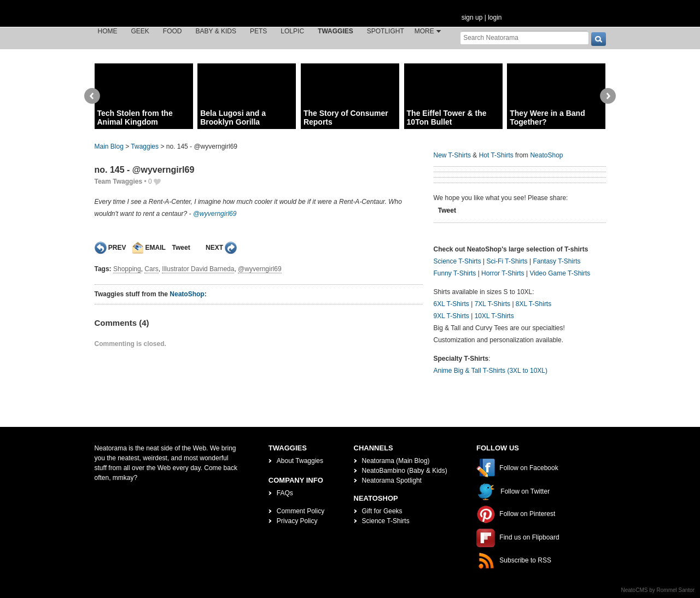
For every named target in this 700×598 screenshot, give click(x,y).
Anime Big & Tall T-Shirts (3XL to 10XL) (491, 371)
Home (108, 31)
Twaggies (336, 31)
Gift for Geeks (382, 511)
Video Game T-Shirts (560, 273)
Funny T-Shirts (455, 273)
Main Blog (109, 146)
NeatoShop (187, 294)
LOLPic (292, 31)
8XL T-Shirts (533, 304)
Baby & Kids (216, 31)
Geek (140, 31)
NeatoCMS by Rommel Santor (658, 590)
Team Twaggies (119, 181)
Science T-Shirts (457, 261)
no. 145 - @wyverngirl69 (145, 170)
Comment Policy (301, 511)
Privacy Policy (297, 521)
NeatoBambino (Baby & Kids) (405, 471)
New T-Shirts (452, 155)
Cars (151, 269)
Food (173, 31)
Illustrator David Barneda (198, 269)
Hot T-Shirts (496, 155)
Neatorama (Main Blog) (396, 461)
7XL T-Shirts (492, 304)
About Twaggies (300, 461)
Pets (258, 31)
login (495, 17)
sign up (472, 17)
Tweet (181, 248)
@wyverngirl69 (215, 214)
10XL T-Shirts (494, 316)
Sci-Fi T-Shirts (507, 261)
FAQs (285, 493)
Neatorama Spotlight (392, 480)
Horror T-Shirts (503, 273)
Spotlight (386, 31)
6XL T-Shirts (451, 304)
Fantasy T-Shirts (556, 261)
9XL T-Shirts (451, 316)
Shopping (127, 269)
